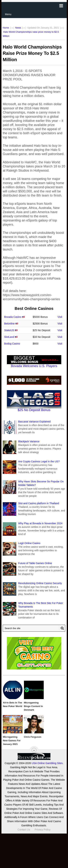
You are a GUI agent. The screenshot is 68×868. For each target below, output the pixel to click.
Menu (8, 14)
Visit (60, 317)
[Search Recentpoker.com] (34, 628)
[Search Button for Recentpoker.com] (61, 628)
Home (6, 28)
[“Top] (34, 750)
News (18, 28)
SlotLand (9, 337)
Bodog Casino (12, 344)
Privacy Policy (43, 830)
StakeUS (9, 330)
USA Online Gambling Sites (47, 763)
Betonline (9, 324)
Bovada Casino (13, 317)
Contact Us (24, 830)
